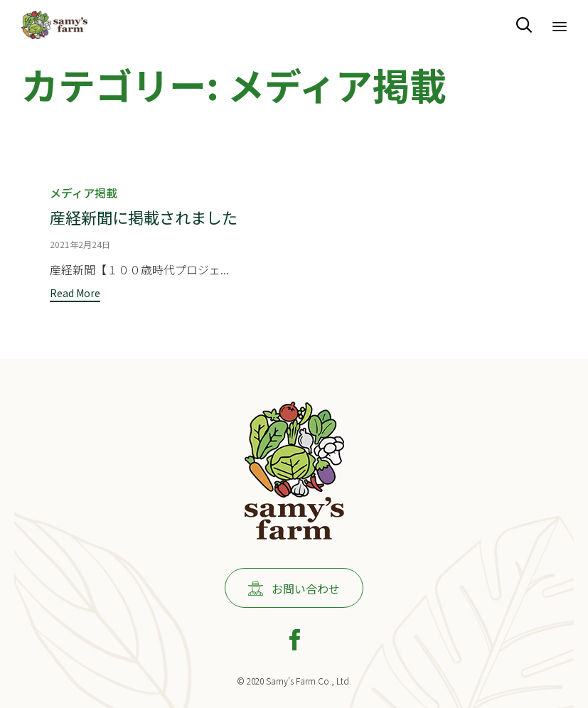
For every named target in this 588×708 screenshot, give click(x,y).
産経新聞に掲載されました (144, 216)
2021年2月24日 (80, 243)
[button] (75, 294)
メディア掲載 (84, 193)
